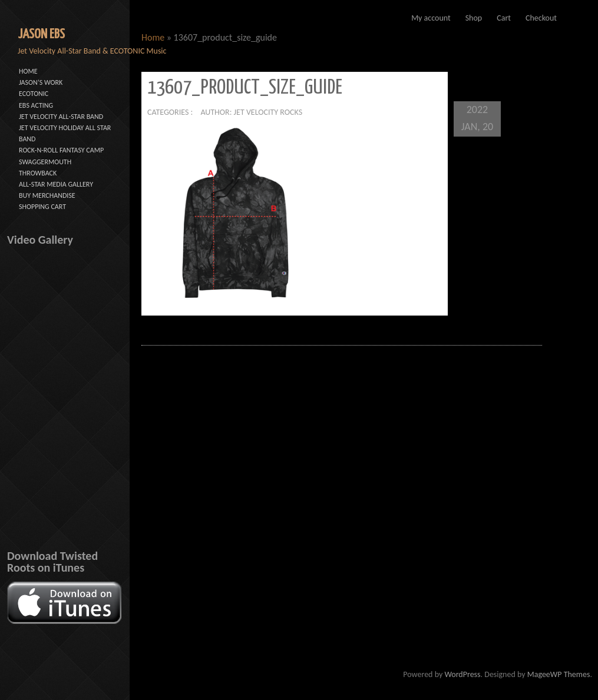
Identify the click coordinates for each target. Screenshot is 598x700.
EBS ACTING (36, 105)
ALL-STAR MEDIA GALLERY (56, 184)
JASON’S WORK (41, 82)
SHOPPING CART (42, 207)
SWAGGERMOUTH (45, 162)
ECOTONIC (34, 94)
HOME (28, 71)
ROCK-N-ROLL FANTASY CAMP (61, 150)
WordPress (462, 674)
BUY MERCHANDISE (47, 195)
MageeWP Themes (559, 674)
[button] (236, 213)
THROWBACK (38, 173)
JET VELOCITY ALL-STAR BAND (61, 117)
